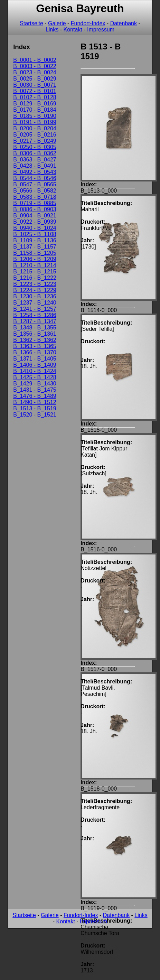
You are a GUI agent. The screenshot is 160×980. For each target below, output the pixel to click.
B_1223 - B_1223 (35, 284)
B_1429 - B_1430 (35, 384)
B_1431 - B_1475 (35, 390)
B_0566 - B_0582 (35, 191)
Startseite (31, 23)
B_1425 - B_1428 (35, 377)
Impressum (101, 30)
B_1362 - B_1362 (35, 340)
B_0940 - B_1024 (35, 228)
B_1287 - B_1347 (35, 321)
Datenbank (124, 23)
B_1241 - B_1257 (35, 309)
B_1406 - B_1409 (35, 365)
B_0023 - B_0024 (35, 72)
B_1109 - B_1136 (35, 240)
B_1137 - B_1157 (35, 247)
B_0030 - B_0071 (35, 85)
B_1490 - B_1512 (35, 402)
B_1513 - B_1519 (35, 408)
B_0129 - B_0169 (35, 104)
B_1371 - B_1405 (35, 359)
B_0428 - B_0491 (35, 166)
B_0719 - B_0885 (35, 203)
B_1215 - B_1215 (35, 272)
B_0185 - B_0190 (35, 116)
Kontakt (73, 30)
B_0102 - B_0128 (35, 97)
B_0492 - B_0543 (35, 172)
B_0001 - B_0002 (35, 60)
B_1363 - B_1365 (35, 346)
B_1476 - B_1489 (35, 396)
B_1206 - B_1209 (35, 259)
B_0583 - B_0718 (35, 197)
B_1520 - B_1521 (35, 415)
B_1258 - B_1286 (35, 315)
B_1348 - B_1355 (35, 328)
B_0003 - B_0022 (35, 66)
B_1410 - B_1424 (35, 371)
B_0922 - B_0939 (35, 222)
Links (52, 30)
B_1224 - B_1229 (35, 290)
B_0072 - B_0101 (35, 91)
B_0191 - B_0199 (35, 122)
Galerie (57, 23)
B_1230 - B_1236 (35, 296)
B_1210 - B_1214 (35, 265)
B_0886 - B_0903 (35, 209)
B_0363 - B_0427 (35, 160)
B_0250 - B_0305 (35, 147)
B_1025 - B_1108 (35, 234)
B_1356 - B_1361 (35, 334)
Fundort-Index (88, 23)
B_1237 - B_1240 (35, 303)
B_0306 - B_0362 (35, 153)
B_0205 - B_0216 (35, 135)
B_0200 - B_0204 (35, 128)
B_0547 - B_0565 (35, 184)
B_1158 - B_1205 (35, 253)
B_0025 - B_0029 (35, 79)
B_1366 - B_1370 (35, 352)
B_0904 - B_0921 (35, 216)
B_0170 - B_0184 (35, 110)
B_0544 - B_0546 (35, 178)
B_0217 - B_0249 (35, 141)
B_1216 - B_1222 (35, 278)
